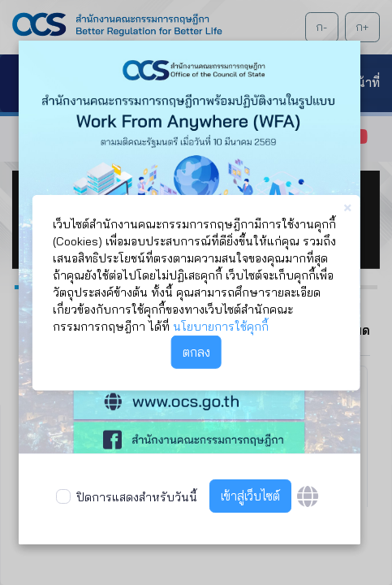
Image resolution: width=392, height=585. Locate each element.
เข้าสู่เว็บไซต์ (250, 496)
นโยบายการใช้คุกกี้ (221, 327)
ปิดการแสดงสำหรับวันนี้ (137, 497)
